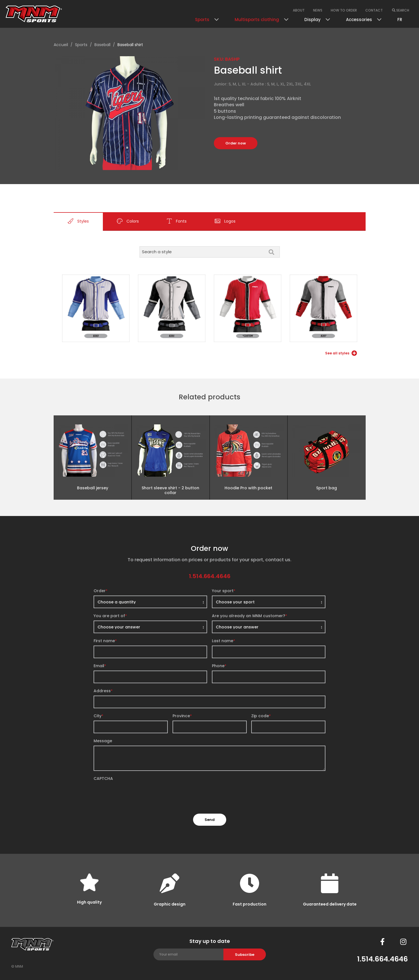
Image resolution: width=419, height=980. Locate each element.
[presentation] (136, 794)
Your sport (224, 591)
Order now (236, 143)
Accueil (61, 45)
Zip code (261, 716)
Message (103, 741)
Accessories (359, 20)
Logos (225, 221)
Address (103, 691)
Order (101, 591)
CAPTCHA (103, 778)
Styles (78, 221)
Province (182, 716)
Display (312, 20)
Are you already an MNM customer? (250, 616)
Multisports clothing (257, 20)
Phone (219, 666)
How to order (344, 10)
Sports (202, 20)
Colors (128, 221)
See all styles (341, 353)
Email (100, 666)
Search (401, 10)
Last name (224, 641)
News (318, 10)
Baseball (102, 45)
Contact (374, 10)
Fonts (177, 221)
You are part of (110, 616)
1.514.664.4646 (210, 576)
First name (105, 641)
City (98, 716)
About (299, 10)
